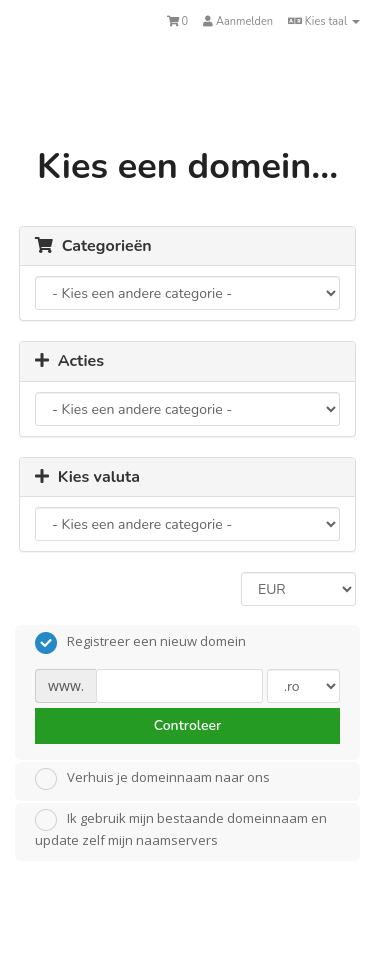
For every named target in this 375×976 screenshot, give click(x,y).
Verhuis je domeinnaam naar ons (152, 779)
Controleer (188, 725)
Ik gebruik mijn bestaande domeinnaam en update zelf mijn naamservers (181, 829)
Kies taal (324, 21)
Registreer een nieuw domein (140, 643)
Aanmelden (238, 21)
